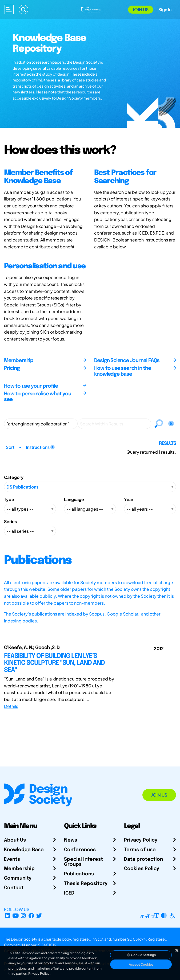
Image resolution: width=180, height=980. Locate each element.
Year (129, 499)
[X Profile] (39, 916)
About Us (15, 840)
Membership (19, 869)
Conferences (80, 850)
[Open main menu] (9, 10)
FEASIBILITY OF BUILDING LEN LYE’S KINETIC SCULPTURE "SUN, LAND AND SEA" (54, 663)
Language (74, 499)
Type (9, 499)
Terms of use (140, 850)
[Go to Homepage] (90, 9)
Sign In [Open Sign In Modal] (165, 9)
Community (18, 878)
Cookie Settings (141, 955)
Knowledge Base (24, 850)
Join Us (141, 9)
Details (11, 706)
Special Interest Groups (83, 862)
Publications (79, 874)
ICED (69, 893)
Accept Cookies (141, 964)
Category (14, 477)
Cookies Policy (142, 869)
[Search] (23, 10)
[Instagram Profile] (23, 916)
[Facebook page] (31, 916)
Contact (14, 888)
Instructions (40, 447)
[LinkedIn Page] (8, 916)
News (71, 840)
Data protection (143, 859)
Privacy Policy (141, 840)
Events (12, 859)
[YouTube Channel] (16, 916)
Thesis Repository (86, 884)
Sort (10, 447)
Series (10, 521)
